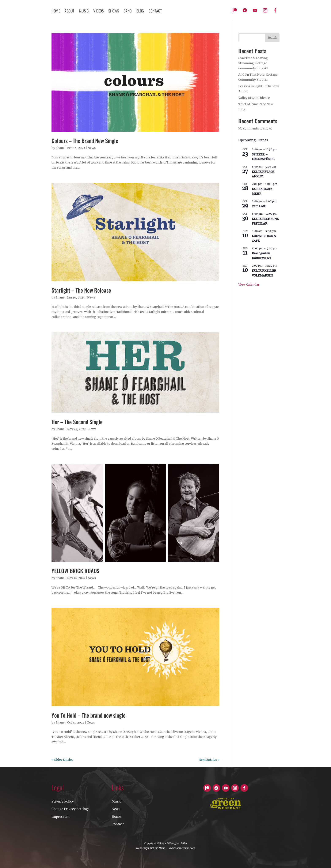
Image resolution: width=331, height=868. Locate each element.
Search (272, 38)
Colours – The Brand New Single (85, 141)
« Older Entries (62, 760)
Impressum (60, 817)
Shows (114, 11)
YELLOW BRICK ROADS (75, 571)
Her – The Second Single (77, 422)
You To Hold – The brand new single (89, 715)
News (92, 148)
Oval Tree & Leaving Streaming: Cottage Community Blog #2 (253, 63)
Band (128, 11)
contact (155, 11)
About (70, 11)
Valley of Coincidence (254, 98)
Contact (118, 824)
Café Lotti (259, 206)
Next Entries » (209, 760)
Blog (140, 11)
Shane (60, 148)
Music (84, 11)
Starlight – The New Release (81, 290)
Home (56, 11)
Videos (98, 11)
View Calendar (249, 285)
